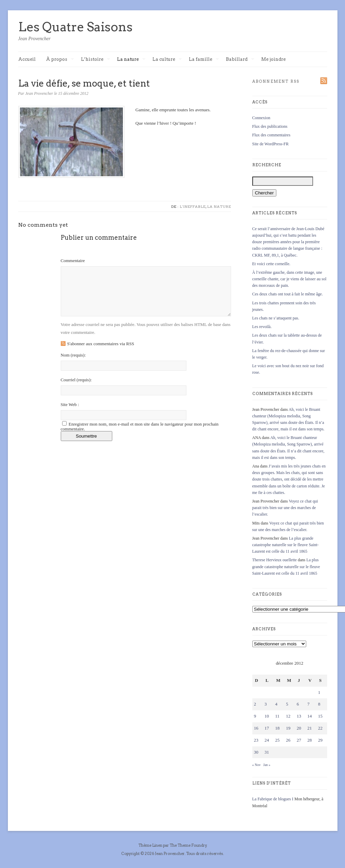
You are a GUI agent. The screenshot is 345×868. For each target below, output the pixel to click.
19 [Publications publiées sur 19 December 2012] (288, 728)
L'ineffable (193, 206)
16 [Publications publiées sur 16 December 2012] (256, 728)
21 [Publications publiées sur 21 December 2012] (309, 728)
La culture (167, 60)
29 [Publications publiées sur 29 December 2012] (320, 740)
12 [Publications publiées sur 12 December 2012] (288, 716)
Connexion (261, 118)
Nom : (73, 355)
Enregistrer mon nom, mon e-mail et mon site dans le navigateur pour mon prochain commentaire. (140, 426)
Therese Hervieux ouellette (275, 560)
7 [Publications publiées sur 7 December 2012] (308, 704)
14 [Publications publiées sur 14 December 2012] (309, 716)
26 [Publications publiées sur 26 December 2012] (288, 740)
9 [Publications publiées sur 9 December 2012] (255, 716)
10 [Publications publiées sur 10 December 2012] (267, 716)
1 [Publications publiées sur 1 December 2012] (319, 692)
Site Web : (70, 404)
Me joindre (273, 59)
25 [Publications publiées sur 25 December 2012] (278, 740)
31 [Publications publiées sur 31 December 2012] (267, 752)
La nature (131, 60)
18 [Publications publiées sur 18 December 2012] (278, 728)
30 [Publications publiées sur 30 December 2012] (256, 752)
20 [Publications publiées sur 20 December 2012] (299, 728)
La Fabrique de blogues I (273, 799)
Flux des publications (270, 126)
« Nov (257, 765)
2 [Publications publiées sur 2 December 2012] (255, 704)
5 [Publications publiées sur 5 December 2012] (287, 704)
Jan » (267, 765)
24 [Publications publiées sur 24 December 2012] (267, 740)
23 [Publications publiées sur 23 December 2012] (256, 740)
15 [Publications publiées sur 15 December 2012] (320, 716)
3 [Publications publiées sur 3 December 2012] (266, 704)
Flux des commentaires (271, 135)
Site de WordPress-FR (271, 144)
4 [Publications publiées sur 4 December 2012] (277, 704)
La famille (204, 60)
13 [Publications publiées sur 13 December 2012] (299, 716)
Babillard (240, 60)
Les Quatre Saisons (75, 27)
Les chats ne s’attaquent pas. (276, 318)
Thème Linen (151, 845)
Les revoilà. (262, 327)
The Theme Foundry (188, 845)
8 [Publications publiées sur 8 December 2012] (319, 704)
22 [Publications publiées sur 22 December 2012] (320, 728)
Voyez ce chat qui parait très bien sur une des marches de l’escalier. (285, 508)
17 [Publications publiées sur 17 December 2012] (267, 728)
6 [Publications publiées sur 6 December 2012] (298, 704)
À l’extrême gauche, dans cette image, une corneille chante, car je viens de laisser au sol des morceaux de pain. (289, 279)
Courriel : (76, 380)
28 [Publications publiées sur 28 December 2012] (309, 740)
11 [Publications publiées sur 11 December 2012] (278, 716)
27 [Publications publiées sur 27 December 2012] (299, 740)
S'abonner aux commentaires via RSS (101, 344)
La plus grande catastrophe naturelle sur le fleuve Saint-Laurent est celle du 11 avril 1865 (286, 545)
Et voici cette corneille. (271, 264)
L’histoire (96, 60)
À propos (60, 60)
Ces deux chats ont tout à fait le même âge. (288, 294)
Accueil (27, 59)
